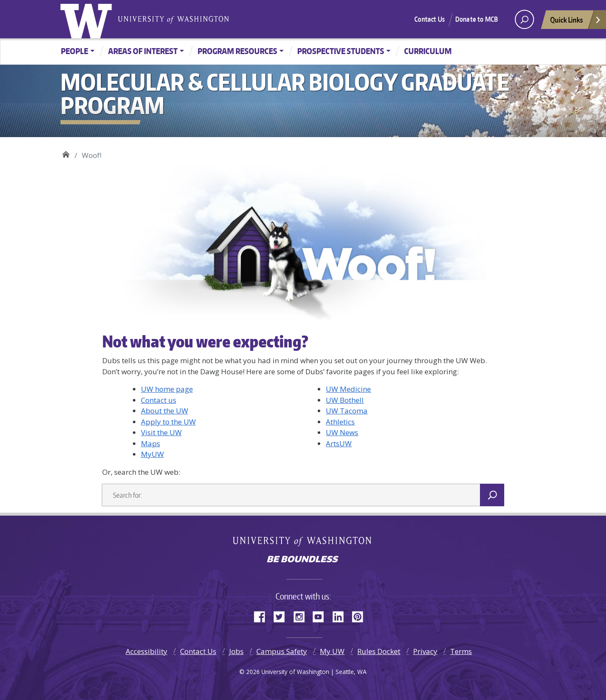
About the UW (165, 411)
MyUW (152, 454)
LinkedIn (341, 615)
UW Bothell (345, 400)
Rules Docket (379, 651)
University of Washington (88, 19)
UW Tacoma (347, 411)
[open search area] (524, 19)
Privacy (425, 651)
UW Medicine (348, 389)
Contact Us (429, 19)
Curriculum (428, 51)
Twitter (282, 615)
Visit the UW (161, 432)
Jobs (236, 651)
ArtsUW (339, 443)
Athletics (340, 422)
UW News (342, 432)
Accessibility (146, 651)
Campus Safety (282, 651)
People (75, 51)
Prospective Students (341, 51)
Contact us (159, 400)
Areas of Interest (143, 51)
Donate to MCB (477, 19)
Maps (151, 443)
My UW (332, 651)
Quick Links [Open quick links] (576, 22)
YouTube (322, 615)
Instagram (302, 615)
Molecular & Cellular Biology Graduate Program (66, 153)
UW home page (167, 389)
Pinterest (361, 615)
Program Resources (237, 51)
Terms (461, 651)
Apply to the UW (168, 422)
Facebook (263, 615)
